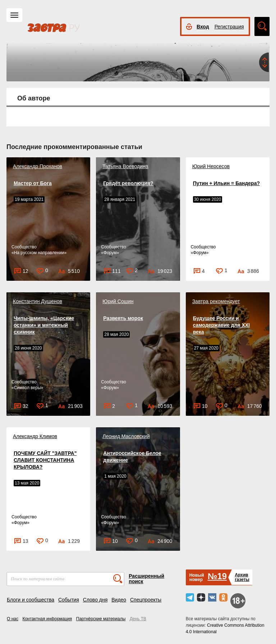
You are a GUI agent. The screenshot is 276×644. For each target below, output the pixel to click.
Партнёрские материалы (101, 619)
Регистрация (229, 27)
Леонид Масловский (126, 436)
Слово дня (95, 600)
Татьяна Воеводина (125, 166)
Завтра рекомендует (216, 301)
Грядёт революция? (128, 183)
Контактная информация (47, 619)
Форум (110, 253)
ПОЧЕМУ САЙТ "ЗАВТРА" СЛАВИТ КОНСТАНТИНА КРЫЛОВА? (45, 460)
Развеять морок (123, 318)
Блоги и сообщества (31, 600)
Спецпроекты (146, 600)
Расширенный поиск (146, 579)
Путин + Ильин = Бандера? (226, 183)
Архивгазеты (242, 577)
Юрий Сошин (118, 301)
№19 (217, 576)
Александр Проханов (38, 166)
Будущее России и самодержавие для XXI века (222, 325)
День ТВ (138, 619)
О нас (13, 619)
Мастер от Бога (33, 183)
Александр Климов (35, 436)
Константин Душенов (38, 301)
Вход (203, 27)
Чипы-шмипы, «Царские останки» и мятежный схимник (44, 325)
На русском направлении (39, 253)
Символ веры (27, 388)
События (69, 600)
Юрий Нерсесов (211, 166)
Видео (119, 600)
